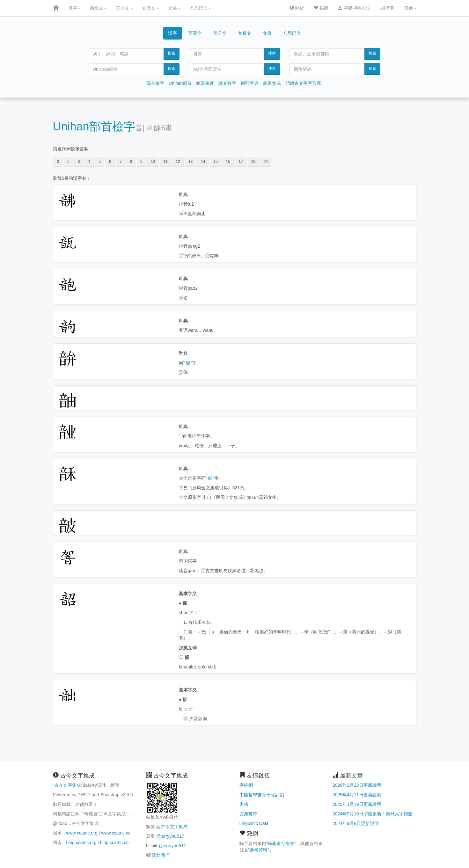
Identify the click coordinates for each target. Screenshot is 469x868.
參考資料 (259, 850)
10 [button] (153, 162)
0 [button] (58, 162)
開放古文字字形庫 (303, 83)
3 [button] (79, 162)
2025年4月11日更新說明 (357, 795)
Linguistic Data (254, 823)
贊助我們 (161, 855)
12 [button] (178, 162)
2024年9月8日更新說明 (356, 823)
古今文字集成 (68, 785)
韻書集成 (272, 83)
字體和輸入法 (354, 8)
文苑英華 (248, 814)
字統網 (246, 785)
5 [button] (100, 162)
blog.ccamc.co (114, 842)
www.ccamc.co (116, 833)
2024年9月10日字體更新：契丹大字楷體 (373, 814)
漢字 (74, 8)
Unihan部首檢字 (94, 126)
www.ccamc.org (82, 833)
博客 (387, 8)
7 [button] (121, 162)
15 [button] (215, 162)
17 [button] (241, 162)
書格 (244, 804)
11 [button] (165, 162)
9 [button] (141, 162)
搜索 (172, 53)
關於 (297, 8)
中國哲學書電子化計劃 (262, 795)
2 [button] (68, 162)
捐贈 (321, 8)
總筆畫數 (205, 83)
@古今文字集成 (172, 827)
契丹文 (124, 8)
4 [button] (89, 162)
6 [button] (110, 162)
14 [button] (203, 162)
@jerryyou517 (170, 836)
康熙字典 (250, 83)
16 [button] (228, 162)
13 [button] (191, 162)
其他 (410, 8)
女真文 (150, 8)
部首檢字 (155, 83)
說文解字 (227, 83)
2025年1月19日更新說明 (357, 804)
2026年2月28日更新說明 (357, 785)
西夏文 (98, 8)
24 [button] (266, 162)
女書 (174, 8)
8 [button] (131, 162)
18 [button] (253, 162)
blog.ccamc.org (81, 842)
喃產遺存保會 (281, 843)
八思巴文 (201, 8)
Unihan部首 (180, 83)
